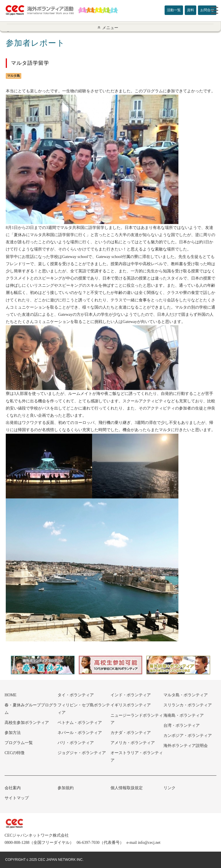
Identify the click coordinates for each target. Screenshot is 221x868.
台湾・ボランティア (182, 725)
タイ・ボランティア (76, 695)
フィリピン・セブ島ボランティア (84, 709)
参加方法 (13, 733)
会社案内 (13, 788)
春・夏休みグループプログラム (31, 709)
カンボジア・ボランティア (188, 736)
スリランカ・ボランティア (188, 705)
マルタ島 (14, 76)
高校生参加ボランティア (27, 723)
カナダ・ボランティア (131, 733)
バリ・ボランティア (76, 743)
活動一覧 (174, 10)
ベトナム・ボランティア (80, 723)
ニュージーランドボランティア (137, 719)
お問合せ (207, 10)
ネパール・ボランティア (80, 733)
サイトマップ (17, 798)
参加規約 (66, 788)
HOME (11, 695)
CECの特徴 (15, 753)
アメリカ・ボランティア (133, 743)
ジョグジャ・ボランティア (82, 753)
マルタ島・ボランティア (186, 695)
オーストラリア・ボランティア (137, 756)
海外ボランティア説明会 (186, 746)
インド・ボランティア (131, 695)
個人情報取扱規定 (127, 788)
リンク (169, 788)
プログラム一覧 (19, 743)
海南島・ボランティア (184, 715)
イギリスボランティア (131, 705)
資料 (190, 10)
